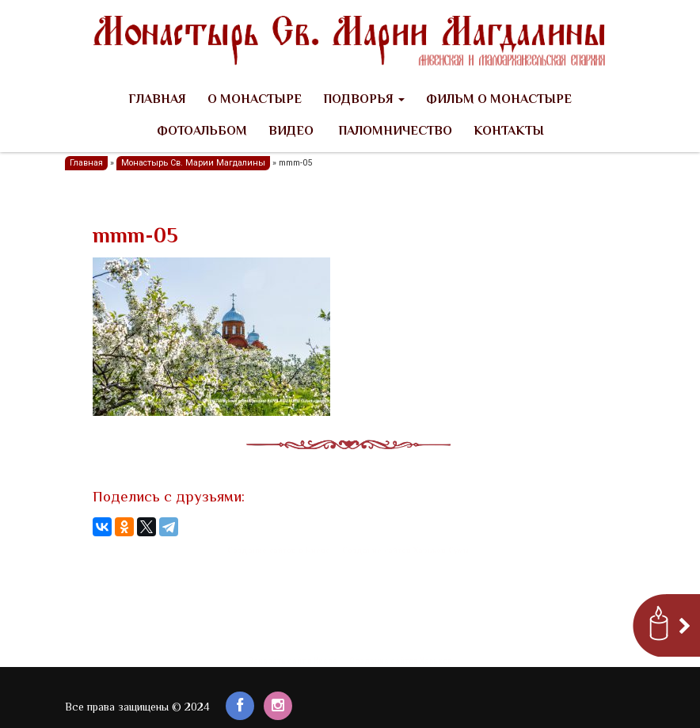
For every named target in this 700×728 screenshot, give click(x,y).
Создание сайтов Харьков (401, 661)
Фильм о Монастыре (499, 100)
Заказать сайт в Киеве (293, 661)
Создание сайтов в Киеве (279, 551)
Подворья (364, 100)
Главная (157, 100)
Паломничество (394, 132)
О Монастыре (255, 100)
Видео (291, 132)
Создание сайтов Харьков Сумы (405, 551)
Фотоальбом (202, 132)
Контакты (509, 132)
